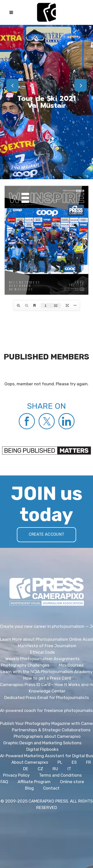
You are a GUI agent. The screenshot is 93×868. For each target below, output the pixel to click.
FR (89, 762)
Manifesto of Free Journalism (47, 646)
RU (55, 769)
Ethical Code (42, 652)
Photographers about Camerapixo (47, 736)
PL (60, 762)
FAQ (4, 782)
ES (74, 762)
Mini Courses (71, 665)
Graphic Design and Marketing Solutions (42, 743)
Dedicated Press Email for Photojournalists (47, 697)
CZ (40, 769)
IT (69, 769)
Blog (29, 788)
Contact (51, 788)
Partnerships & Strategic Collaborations (51, 730)
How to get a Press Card (47, 678)
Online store (72, 782)
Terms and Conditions (60, 775)
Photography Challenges (25, 665)
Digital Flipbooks (42, 749)
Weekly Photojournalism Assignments (42, 659)
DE (26, 769)
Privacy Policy (16, 775)
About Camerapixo (30, 762)
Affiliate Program (34, 782)
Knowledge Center (47, 691)
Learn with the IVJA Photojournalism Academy (46, 672)
